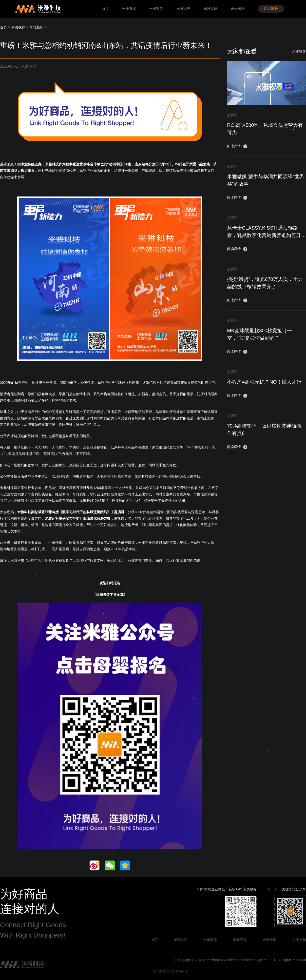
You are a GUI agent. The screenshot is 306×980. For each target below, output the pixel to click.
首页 (105, 9)
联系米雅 (271, 9)
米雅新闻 (37, 27)
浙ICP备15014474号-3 (170, 972)
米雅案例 (156, 9)
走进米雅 (238, 9)
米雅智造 (129, 9)
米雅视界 (183, 9)
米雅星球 (210, 9)
